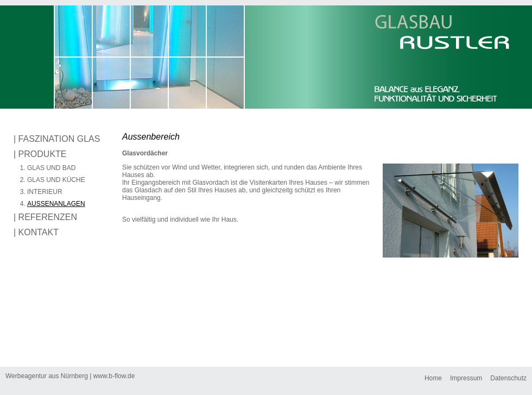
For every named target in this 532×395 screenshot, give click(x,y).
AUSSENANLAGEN (56, 204)
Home (433, 378)
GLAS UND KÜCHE (56, 180)
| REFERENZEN (45, 217)
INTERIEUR (45, 192)
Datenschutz (508, 378)
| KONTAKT (36, 232)
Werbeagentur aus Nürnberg (47, 376)
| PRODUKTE (40, 154)
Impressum (466, 378)
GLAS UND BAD (51, 168)
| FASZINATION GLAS (57, 139)
